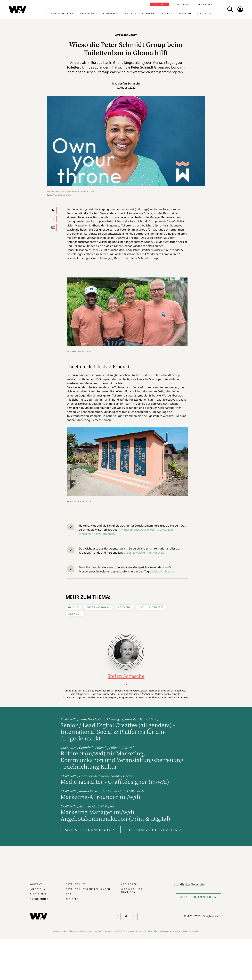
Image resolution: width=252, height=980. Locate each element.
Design (74, 607)
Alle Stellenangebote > (90, 830)
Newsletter (205, 4)
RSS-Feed (72, 899)
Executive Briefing (60, 13)
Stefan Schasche (129, 83)
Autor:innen (39, 899)
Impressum (38, 889)
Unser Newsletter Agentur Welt (144, 553)
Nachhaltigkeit (151, 607)
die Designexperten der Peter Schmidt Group (118, 230)
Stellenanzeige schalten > (153, 830)
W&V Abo (160, 4)
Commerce (110, 13)
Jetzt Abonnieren (198, 897)
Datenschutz (76, 884)
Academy (148, 13)
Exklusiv (203, 13)
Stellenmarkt (182, 4)
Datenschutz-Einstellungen (88, 889)
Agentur (124, 607)
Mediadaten (130, 884)
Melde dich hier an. (162, 571)
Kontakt (36, 884)
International (98, 607)
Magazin (185, 13)
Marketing (87, 13)
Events (165, 13)
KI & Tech (130, 13)
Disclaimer (38, 894)
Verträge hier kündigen (132, 891)
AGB (69, 894)
